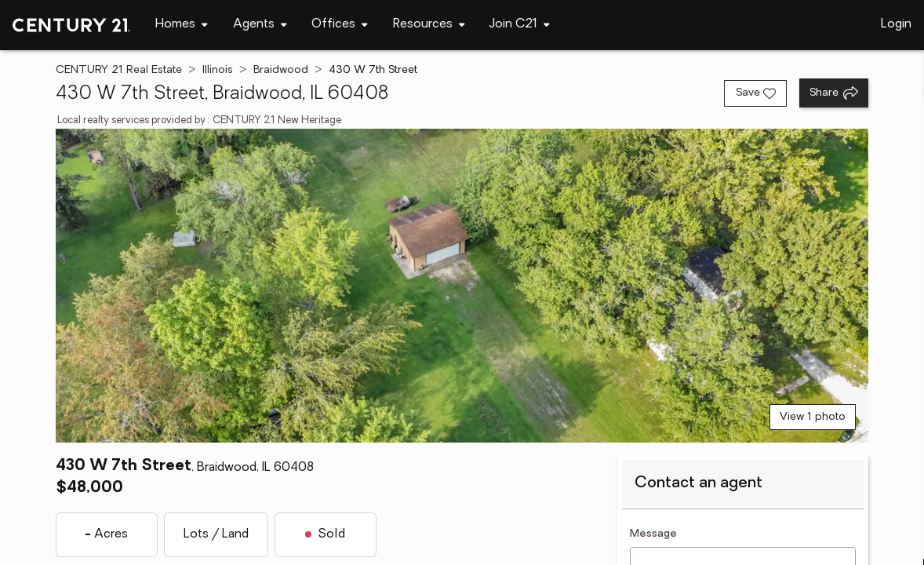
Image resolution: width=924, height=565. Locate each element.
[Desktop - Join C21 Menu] (520, 25)
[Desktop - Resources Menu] (429, 25)
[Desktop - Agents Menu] (260, 25)
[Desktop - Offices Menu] (340, 25)
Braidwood (281, 70)
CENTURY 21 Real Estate (119, 70)
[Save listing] (755, 93)
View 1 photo (813, 417)
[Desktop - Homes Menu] (182, 25)
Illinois (218, 70)
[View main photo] (462, 286)
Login (896, 24)
